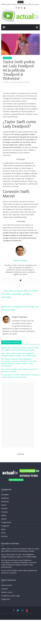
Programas (5, 526)
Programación (6, 522)
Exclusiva (4, 508)
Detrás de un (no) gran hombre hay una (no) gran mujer (20, 308)
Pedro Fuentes (25, 82)
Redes (3, 529)
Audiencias (5, 498)
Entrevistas (5, 501)
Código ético (6, 599)
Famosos (5, 512)
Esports (4, 505)
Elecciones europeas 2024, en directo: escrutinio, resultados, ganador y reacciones (20, 294)
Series (3, 533)
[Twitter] (21, 280)
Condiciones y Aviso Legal (10, 596)
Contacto (4, 589)
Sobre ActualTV (7, 585)
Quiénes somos (7, 592)
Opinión (4, 519)
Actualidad (7, 58)
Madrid (4, 515)
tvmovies (4, 536)
